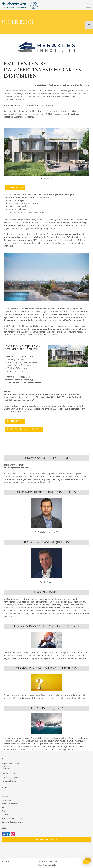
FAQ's (4, 807)
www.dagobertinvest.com (12, 781)
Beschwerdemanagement (12, 822)
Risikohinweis (7, 796)
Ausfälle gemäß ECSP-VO (12, 818)
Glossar (5, 815)
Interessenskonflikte (10, 804)
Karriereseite (7, 800)
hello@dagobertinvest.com (13, 777)
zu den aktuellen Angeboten (23, 429)
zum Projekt (14, 187)
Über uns (6, 793)
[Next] (85, 152)
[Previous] (8, 152)
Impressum (6, 861)
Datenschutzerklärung (48, 861)
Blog (4, 811)
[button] (46, 840)
